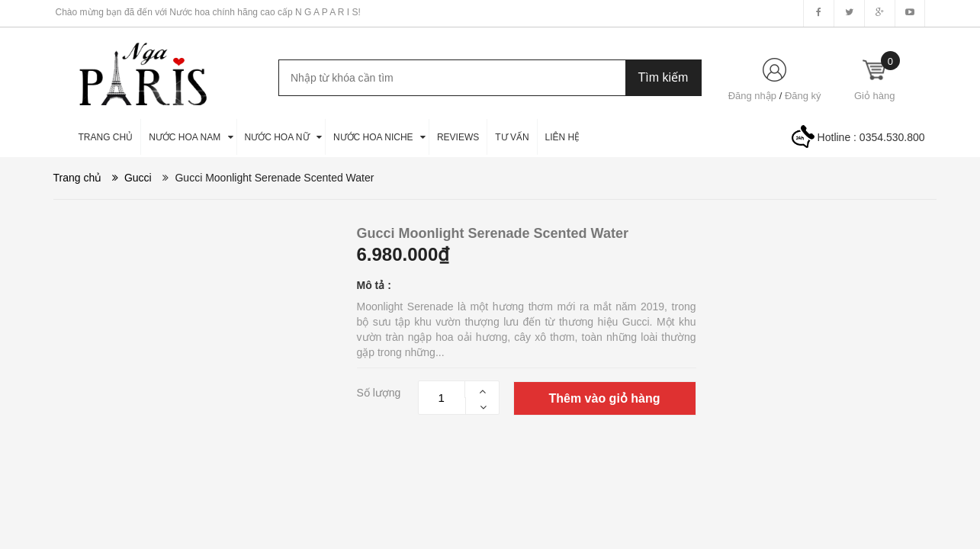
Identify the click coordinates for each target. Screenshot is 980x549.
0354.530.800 (892, 137)
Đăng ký (803, 96)
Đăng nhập (752, 96)
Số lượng (379, 393)
